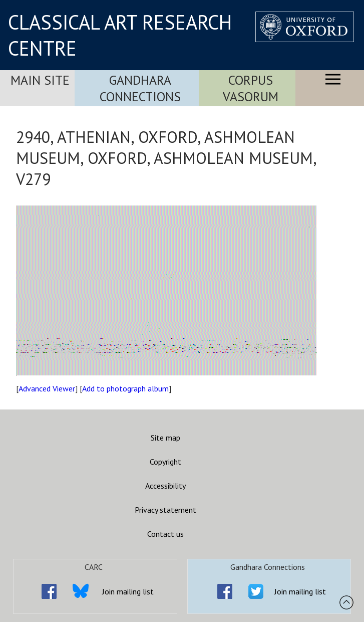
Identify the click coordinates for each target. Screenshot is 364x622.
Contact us (165, 534)
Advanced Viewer (47, 388)
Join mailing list (128, 591)
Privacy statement (165, 510)
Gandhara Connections (140, 88)
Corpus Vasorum (251, 88)
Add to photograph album (125, 388)
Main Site (40, 80)
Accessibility (165, 486)
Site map (165, 438)
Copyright (165, 462)
